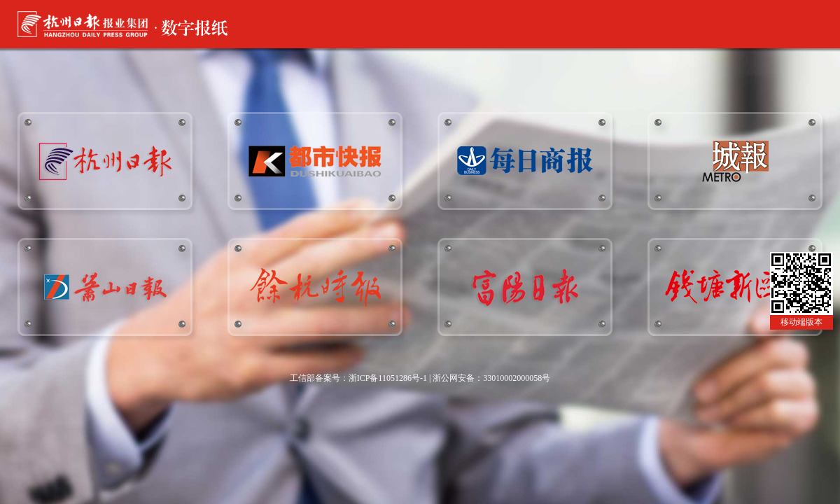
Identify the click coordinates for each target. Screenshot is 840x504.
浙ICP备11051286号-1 (388, 378)
